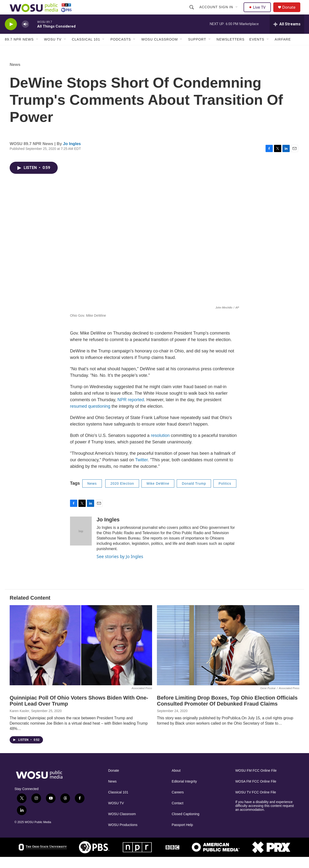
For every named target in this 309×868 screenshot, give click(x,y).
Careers (178, 803)
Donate (292, 13)
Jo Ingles (72, 155)
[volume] (25, 35)
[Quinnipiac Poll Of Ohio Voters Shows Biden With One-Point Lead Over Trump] (81, 656)
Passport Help (182, 836)
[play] (11, 35)
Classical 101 (86, 50)
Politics (225, 494)
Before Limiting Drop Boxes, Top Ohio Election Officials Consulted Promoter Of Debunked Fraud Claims (227, 712)
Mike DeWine (158, 494)
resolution (160, 446)
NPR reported (131, 411)
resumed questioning (91, 417)
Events (257, 50)
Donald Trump (194, 494)
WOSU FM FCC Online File (256, 781)
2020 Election (122, 494)
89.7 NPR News (19, 50)
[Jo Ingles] (81, 542)
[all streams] (287, 35)
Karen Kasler (19, 722)
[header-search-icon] (192, 13)
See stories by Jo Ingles (120, 567)
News (15, 75)
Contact (177, 814)
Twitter (141, 471)
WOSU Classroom (159, 50)
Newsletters (231, 50)
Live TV (259, 13)
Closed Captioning (185, 825)
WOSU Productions (123, 836)
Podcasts (121, 50)
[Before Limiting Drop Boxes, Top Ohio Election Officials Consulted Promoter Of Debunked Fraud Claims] (228, 656)
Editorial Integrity (184, 792)
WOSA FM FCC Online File (256, 792)
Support (197, 50)
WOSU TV (53, 50)
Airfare (283, 50)
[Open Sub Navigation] (237, 13)
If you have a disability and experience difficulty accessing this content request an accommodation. (265, 817)
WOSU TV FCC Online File (256, 803)
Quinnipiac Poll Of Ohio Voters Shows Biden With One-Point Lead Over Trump (79, 712)
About (176, 781)
